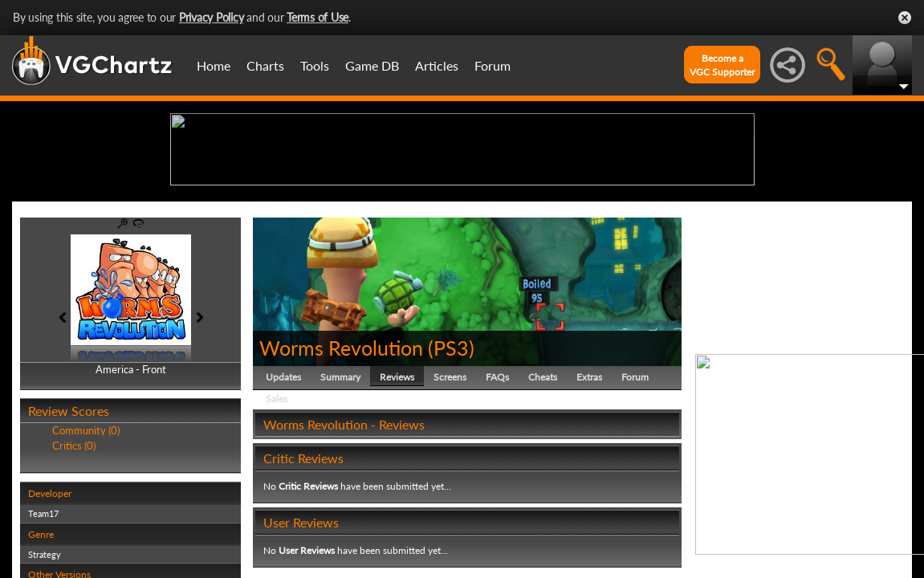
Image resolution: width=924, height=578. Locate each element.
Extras (589, 501)
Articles (437, 65)
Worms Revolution (341, 472)
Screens (450, 501)
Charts (265, 65)
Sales (277, 523)
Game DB (372, 65)
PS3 (451, 472)
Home (214, 65)
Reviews (397, 501)
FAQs (497, 501)
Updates (283, 501)
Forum (493, 65)
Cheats (543, 501)
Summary (340, 501)
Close (905, 18)
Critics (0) (74, 570)
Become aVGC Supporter (722, 65)
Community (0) (86, 556)
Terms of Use (317, 17)
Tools (315, 65)
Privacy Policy (212, 17)
